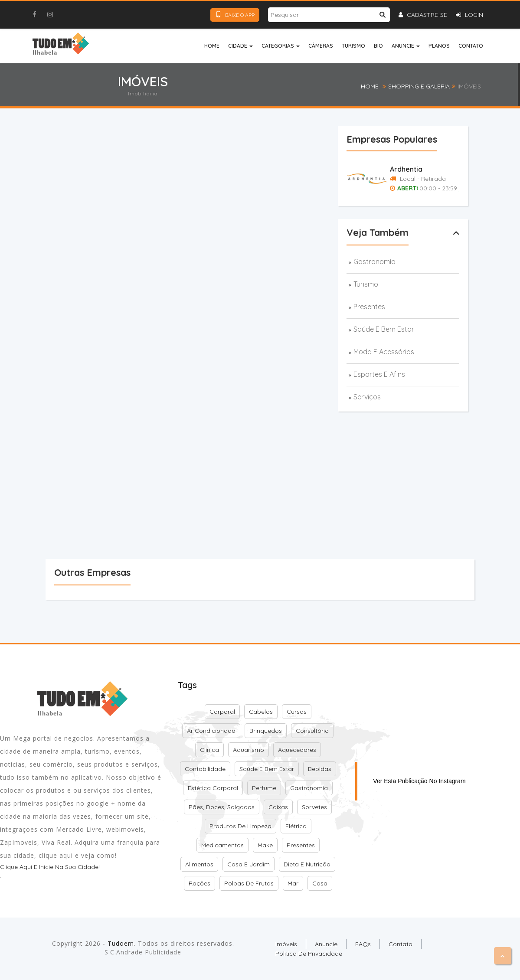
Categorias (281, 46)
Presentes (369, 307)
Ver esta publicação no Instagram (419, 781)
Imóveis (286, 944)
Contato (471, 46)
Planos (439, 46)
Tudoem (121, 943)
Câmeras (321, 46)
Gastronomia (374, 261)
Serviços (367, 397)
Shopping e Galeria (419, 86)
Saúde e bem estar (384, 329)
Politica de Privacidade (309, 954)
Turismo (353, 46)
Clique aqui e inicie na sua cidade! (50, 867)
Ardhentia (406, 169)
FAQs (363, 944)
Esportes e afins (379, 374)
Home (212, 46)
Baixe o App (235, 15)
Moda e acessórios (384, 352)
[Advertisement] (223, 159)
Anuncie (406, 46)
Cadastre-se (423, 15)
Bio (378, 46)
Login (469, 15)
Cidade (240, 46)
